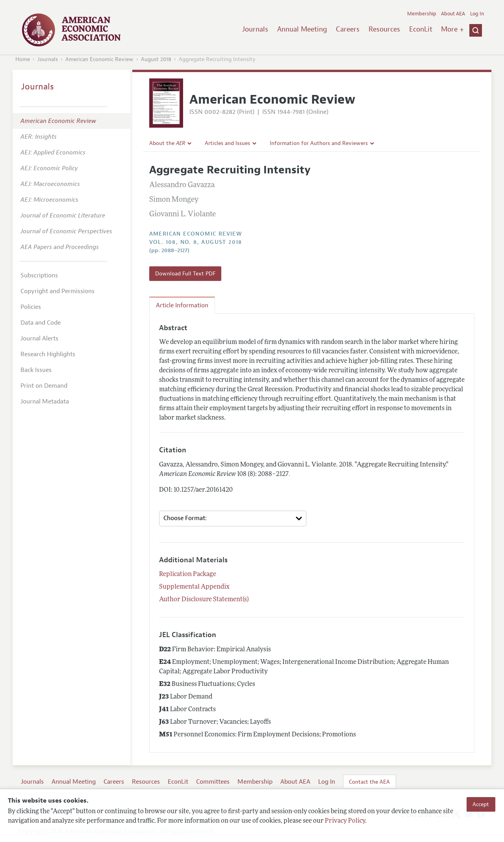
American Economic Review (99, 59)
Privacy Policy (345, 821)
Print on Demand (44, 386)
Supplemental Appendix (194, 587)
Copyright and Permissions (57, 291)
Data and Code (41, 323)
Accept (481, 804)
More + (452, 29)
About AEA (453, 14)
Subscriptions (39, 275)
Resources (384, 29)
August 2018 (156, 59)
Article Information (182, 305)
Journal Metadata (45, 401)
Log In (477, 14)
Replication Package (188, 574)
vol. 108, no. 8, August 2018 (196, 242)
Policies (31, 307)
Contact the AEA (369, 782)
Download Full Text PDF (185, 273)
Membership (422, 14)
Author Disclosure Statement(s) (204, 600)
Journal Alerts (39, 338)
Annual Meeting (302, 29)
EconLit (421, 29)
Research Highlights (48, 354)
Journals (255, 29)
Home (23, 59)
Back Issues (36, 370)
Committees (213, 782)
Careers (348, 29)
